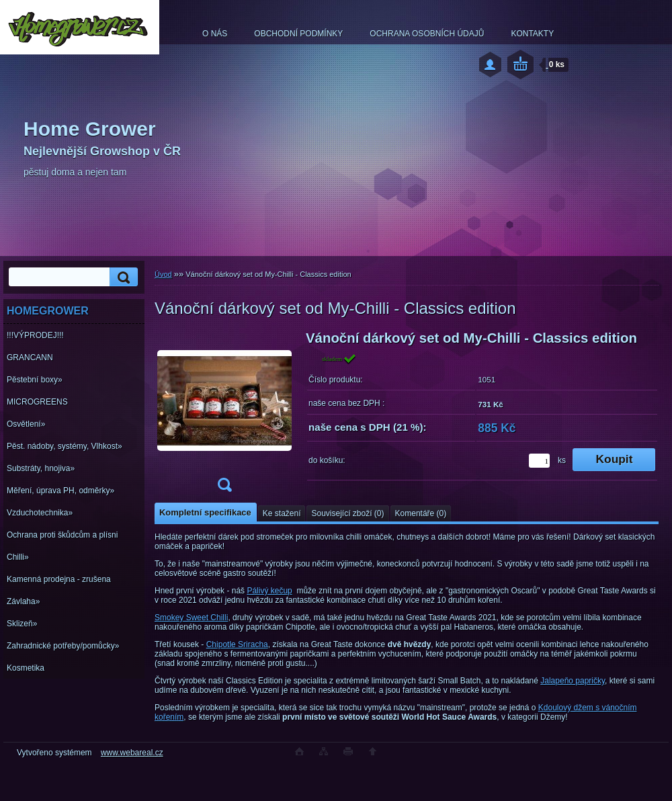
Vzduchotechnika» (40, 513)
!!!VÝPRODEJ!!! (35, 335)
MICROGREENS (37, 402)
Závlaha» (23, 601)
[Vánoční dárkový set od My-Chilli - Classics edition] (224, 416)
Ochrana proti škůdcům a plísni (62, 535)
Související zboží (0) (347, 513)
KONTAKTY (532, 34)
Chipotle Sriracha (237, 644)
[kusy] (539, 461)
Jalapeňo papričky (573, 681)
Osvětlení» (26, 424)
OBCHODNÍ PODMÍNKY (298, 34)
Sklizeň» (22, 624)
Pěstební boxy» (35, 380)
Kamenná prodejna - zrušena (59, 579)
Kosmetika (26, 668)
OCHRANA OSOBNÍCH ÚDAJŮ (427, 34)
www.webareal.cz (132, 753)
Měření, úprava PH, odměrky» (60, 491)
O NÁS (215, 34)
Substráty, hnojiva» (41, 468)
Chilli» (18, 557)
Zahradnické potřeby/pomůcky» (63, 646)
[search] (122, 277)
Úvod (163, 274)
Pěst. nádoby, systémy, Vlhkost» (65, 446)
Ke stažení (282, 513)
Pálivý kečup (269, 591)
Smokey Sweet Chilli (191, 618)
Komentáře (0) (421, 513)
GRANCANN (30, 357)
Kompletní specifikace (205, 512)
